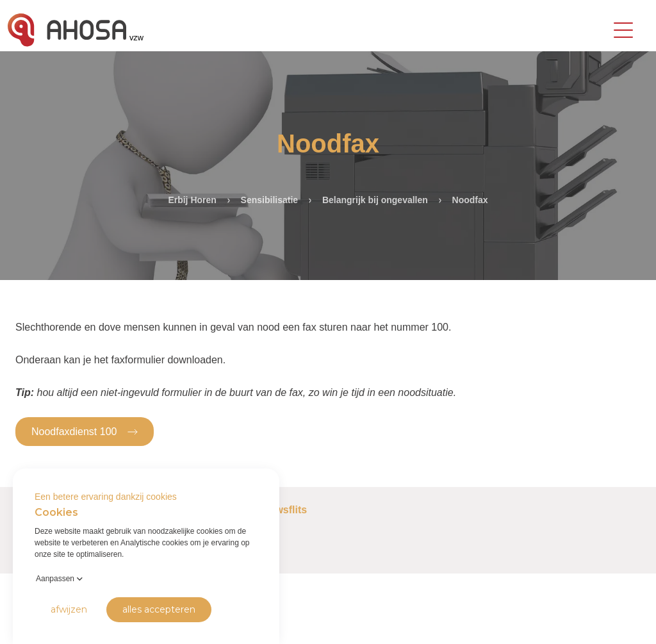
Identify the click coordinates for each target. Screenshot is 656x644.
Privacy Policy (33, 624)
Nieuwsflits (280, 510)
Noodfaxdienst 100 (85, 431)
